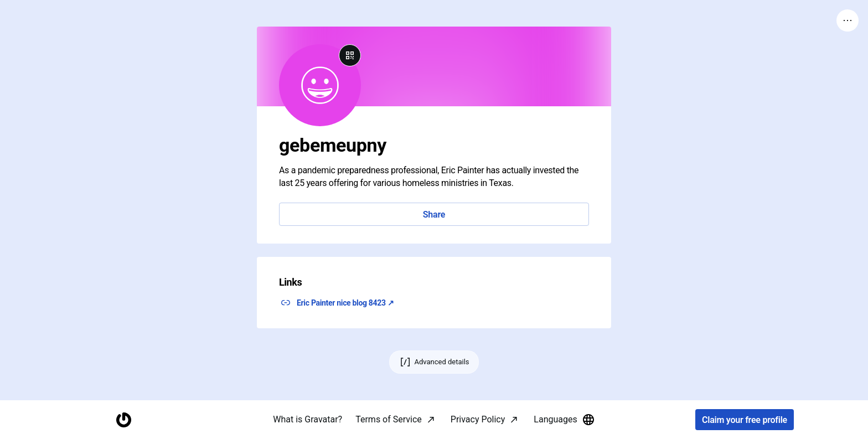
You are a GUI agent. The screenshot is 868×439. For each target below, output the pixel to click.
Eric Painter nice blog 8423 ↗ (345, 303)
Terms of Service (389, 419)
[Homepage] (123, 420)
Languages (564, 420)
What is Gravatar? (308, 419)
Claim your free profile (745, 420)
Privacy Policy (478, 419)
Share (434, 215)
